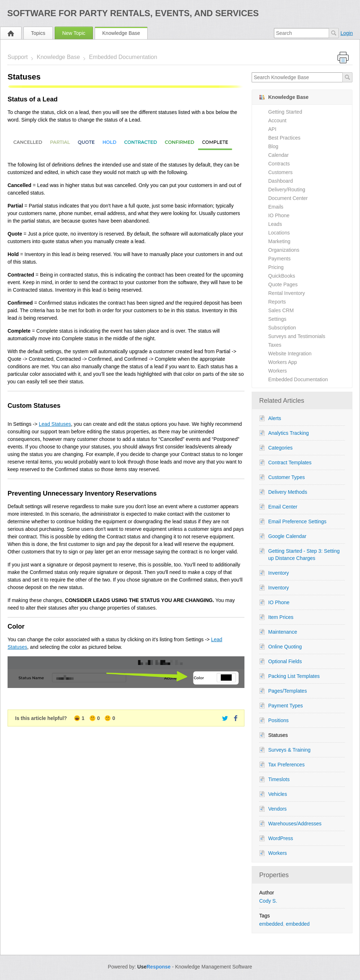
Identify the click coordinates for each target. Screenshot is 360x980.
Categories (280, 448)
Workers (278, 371)
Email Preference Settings (297, 521)
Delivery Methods (288, 492)
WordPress (281, 838)
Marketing (279, 241)
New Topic (74, 33)
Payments (279, 259)
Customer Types (287, 477)
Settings (277, 319)
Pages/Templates (287, 691)
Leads (275, 224)
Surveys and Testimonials (297, 336)
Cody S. (268, 901)
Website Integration (290, 354)
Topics (38, 33)
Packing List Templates (294, 676)
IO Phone (279, 215)
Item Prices (281, 617)
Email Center (283, 507)
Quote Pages (283, 284)
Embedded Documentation (123, 57)
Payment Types (285, 706)
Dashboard (281, 181)
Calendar (278, 155)
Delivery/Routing (287, 190)
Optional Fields (285, 661)
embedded (271, 924)
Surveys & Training (289, 750)
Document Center (288, 198)
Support (18, 57)
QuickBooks (282, 276)
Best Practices (284, 138)
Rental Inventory (287, 293)
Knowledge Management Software (213, 967)
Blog (273, 146)
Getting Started (285, 112)
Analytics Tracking (289, 433)
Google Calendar (287, 536)
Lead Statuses (55, 424)
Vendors (277, 809)
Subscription (282, 328)
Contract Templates (290, 462)
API (272, 129)
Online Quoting (285, 647)
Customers (280, 172)
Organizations (284, 250)
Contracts (279, 164)
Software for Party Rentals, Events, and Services (133, 13)
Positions (278, 720)
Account (277, 120)
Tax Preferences (286, 765)
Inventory (279, 573)
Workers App (283, 362)
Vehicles (278, 794)
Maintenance (283, 632)
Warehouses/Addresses (295, 824)
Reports (277, 302)
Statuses (278, 735)
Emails (276, 207)
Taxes (275, 345)
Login (347, 33)
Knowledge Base (121, 33)
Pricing (276, 267)
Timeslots (279, 779)
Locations (279, 233)
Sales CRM (281, 310)
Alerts (275, 418)
